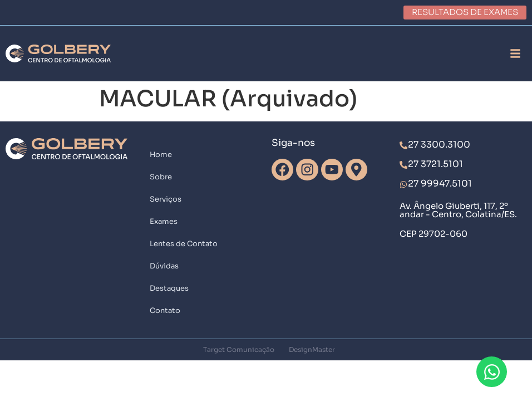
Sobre (161, 177)
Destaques (169, 288)
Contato (165, 310)
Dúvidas (164, 266)
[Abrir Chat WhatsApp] (492, 372)
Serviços (166, 199)
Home (161, 155)
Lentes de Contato (184, 244)
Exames (164, 221)
